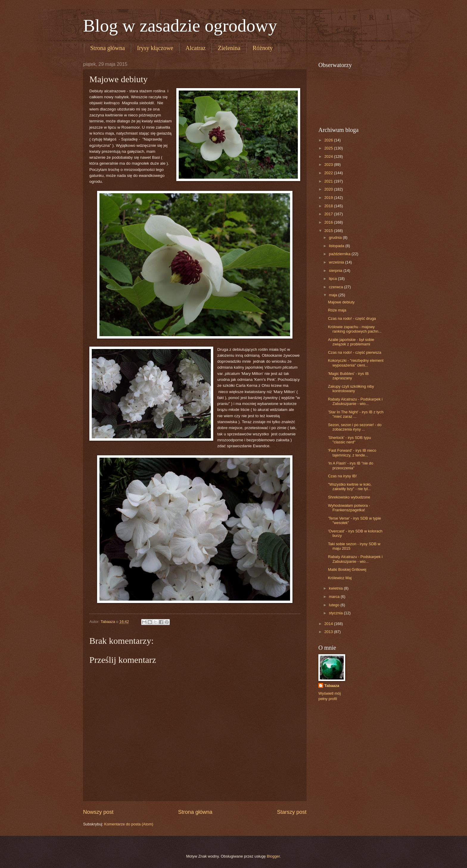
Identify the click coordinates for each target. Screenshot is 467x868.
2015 (329, 231)
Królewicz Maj (340, 578)
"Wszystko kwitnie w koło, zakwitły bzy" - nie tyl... (350, 487)
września (337, 262)
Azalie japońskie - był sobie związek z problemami (351, 342)
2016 (329, 222)
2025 (329, 148)
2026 (329, 140)
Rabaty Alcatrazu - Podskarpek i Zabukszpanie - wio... (355, 401)
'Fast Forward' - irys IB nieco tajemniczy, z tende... (352, 453)
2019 (329, 198)
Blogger (273, 856)
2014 (329, 624)
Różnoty (263, 48)
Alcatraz (196, 48)
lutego (335, 605)
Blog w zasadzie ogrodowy (180, 26)
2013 (329, 632)
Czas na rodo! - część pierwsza (355, 352)
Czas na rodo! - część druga (352, 318)
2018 (329, 206)
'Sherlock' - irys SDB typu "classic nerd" (349, 440)
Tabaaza (332, 686)
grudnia (336, 237)
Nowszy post (98, 812)
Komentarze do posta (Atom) (129, 824)
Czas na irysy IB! (342, 476)
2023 (329, 165)
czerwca (336, 287)
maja (333, 295)
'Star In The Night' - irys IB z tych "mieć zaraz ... (356, 414)
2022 (329, 173)
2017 (329, 214)
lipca (333, 279)
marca (335, 597)
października (340, 254)
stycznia (336, 613)
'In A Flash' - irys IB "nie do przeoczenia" (351, 465)
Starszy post (292, 812)
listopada (337, 246)
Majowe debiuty (341, 302)
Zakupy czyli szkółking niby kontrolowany (351, 389)
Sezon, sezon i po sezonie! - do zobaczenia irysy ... (355, 427)
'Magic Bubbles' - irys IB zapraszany (348, 376)
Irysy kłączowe (155, 48)
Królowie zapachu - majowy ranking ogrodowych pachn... (355, 329)
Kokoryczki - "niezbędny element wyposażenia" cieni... (356, 363)
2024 (329, 156)
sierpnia (336, 271)
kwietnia (336, 588)
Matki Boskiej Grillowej (347, 569)
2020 (329, 189)
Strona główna (108, 48)
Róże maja (337, 310)
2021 (329, 181)
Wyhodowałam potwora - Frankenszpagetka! (349, 508)
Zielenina (229, 48)
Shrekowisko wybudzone (349, 497)
